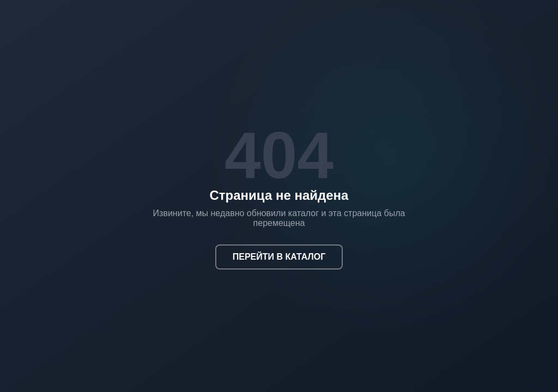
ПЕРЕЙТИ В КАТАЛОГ (279, 257)
